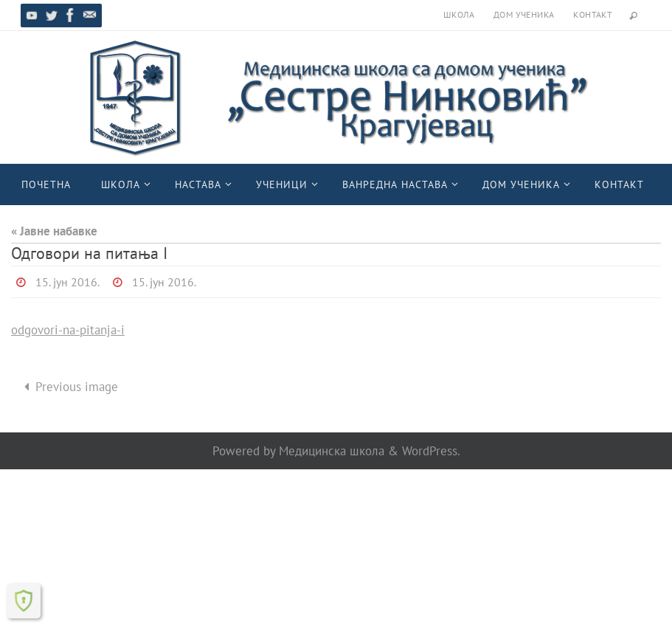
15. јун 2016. (67, 282)
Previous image (68, 387)
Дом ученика (524, 14)
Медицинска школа (332, 451)
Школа (459, 14)
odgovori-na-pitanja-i (68, 330)
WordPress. (431, 451)
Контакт (593, 14)
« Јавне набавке (54, 231)
